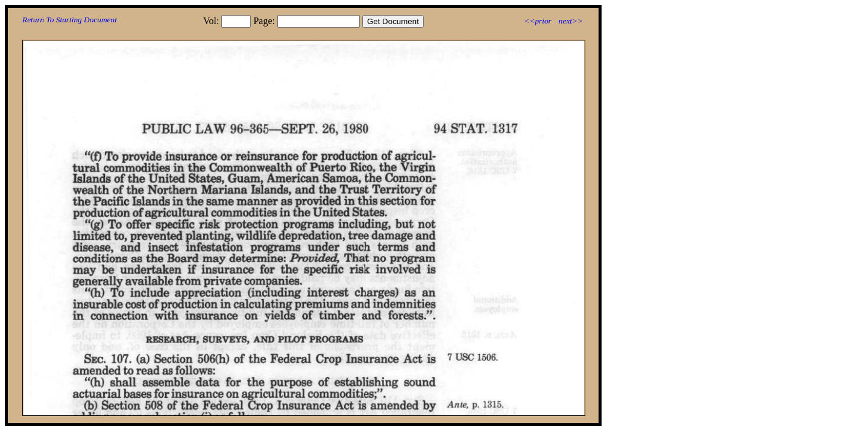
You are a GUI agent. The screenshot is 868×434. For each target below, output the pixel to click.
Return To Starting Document (70, 20)
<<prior (537, 21)
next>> (571, 21)
